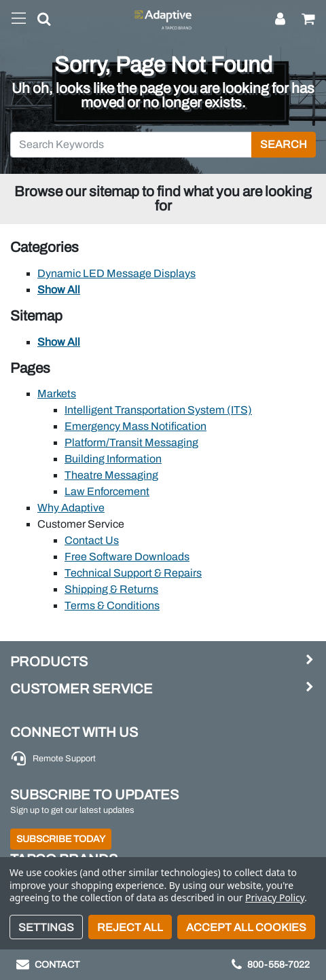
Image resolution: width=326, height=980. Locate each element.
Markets (57, 394)
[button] (39, 22)
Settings (46, 927)
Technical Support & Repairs (133, 573)
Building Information (113, 459)
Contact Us (92, 540)
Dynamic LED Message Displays (116, 273)
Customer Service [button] (81, 689)
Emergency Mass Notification (135, 426)
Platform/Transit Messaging (131, 442)
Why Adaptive (71, 508)
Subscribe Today (61, 839)
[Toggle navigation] (19, 19)
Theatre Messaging (111, 475)
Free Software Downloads (127, 557)
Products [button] (49, 661)
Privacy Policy (275, 897)
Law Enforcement (107, 491)
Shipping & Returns (111, 589)
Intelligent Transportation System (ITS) (158, 410)
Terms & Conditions (112, 605)
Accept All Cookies (246, 927)
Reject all (130, 927)
